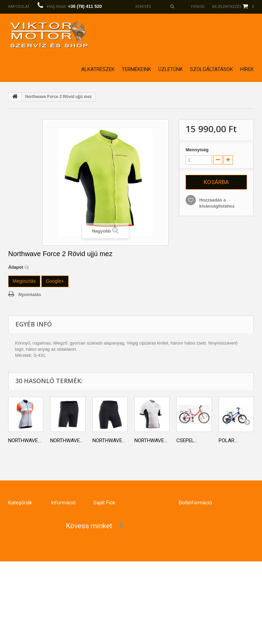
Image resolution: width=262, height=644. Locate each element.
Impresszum (63, 592)
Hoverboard (21, 558)
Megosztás (24, 281)
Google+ (55, 281)
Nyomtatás (30, 295)
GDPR (56, 551)
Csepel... (187, 440)
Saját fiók (104, 503)
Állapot (16, 267)
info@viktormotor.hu (220, 591)
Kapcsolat (19, 7)
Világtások (20, 605)
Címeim (100, 544)
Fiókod (198, 7)
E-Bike (14, 531)
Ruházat (17, 544)
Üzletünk (171, 69)
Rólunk (58, 564)
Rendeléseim (106, 517)
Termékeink (136, 69)
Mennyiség (197, 150)
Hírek (247, 69)
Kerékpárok (20, 517)
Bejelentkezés (227, 7)
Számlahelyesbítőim (114, 531)
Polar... (228, 440)
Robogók (17, 592)
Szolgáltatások (212, 69)
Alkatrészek (98, 69)
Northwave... (25, 440)
